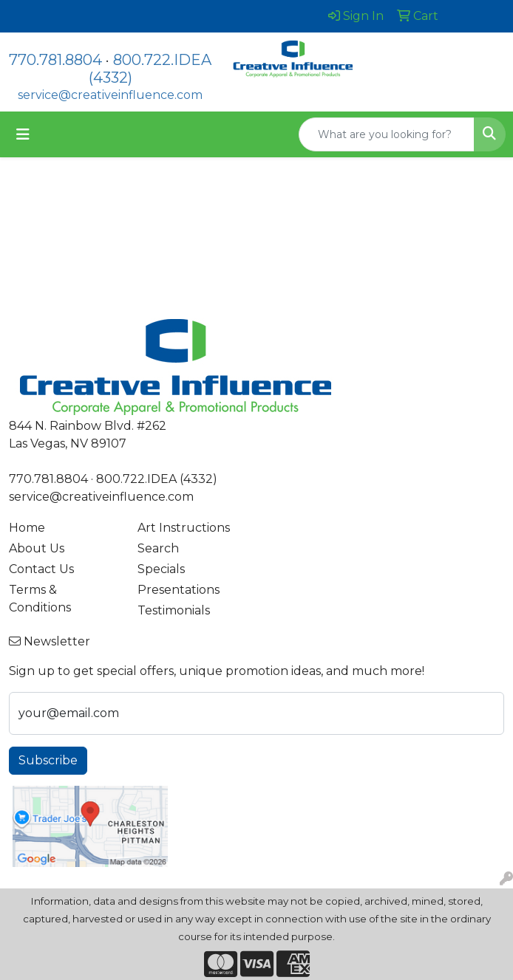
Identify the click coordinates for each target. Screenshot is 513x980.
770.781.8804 (55, 60)
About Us (37, 548)
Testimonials (174, 610)
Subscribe (48, 760)
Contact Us (41, 569)
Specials (161, 569)
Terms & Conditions (40, 599)
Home (27, 528)
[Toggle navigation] (23, 134)
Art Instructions (184, 528)
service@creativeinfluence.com (110, 95)
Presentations (179, 590)
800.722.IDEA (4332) (157, 479)
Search (158, 548)
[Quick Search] (387, 134)
